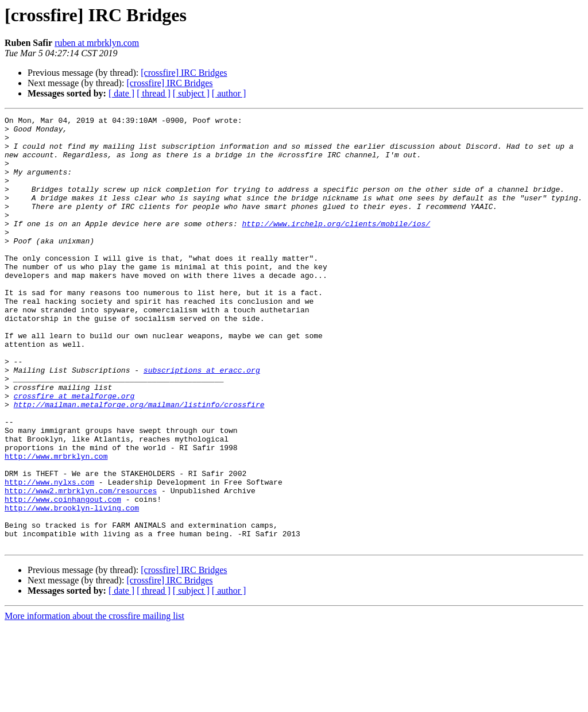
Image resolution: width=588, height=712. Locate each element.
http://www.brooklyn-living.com (72, 587)
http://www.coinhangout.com (63, 576)
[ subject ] (191, 93)
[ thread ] (154, 93)
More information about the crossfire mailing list (94, 702)
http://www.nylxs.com (49, 556)
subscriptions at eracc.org (202, 421)
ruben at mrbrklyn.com (97, 43)
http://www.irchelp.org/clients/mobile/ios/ (336, 246)
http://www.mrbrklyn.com (56, 525)
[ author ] (229, 93)
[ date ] (121, 93)
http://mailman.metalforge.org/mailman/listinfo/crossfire (139, 463)
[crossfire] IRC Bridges (184, 73)
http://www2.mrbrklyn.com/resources (81, 566)
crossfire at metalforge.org (74, 452)
